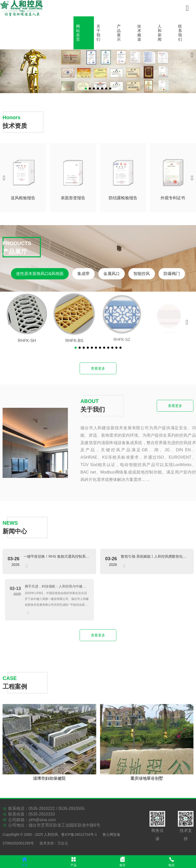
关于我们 (98, 33)
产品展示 (119, 33)
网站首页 (78, 33)
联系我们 (180, 33)
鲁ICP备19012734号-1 (79, 834)
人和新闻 (160, 33)
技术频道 (139, 33)
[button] (86, 89)
